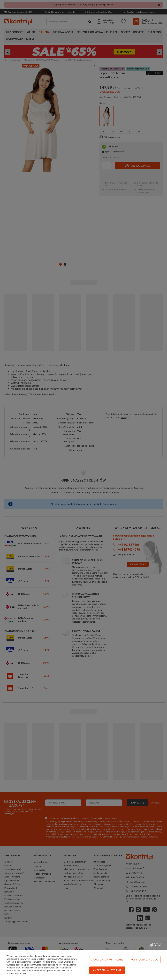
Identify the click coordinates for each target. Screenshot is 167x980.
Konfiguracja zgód (145, 960)
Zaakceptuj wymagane (107, 960)
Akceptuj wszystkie (107, 970)
